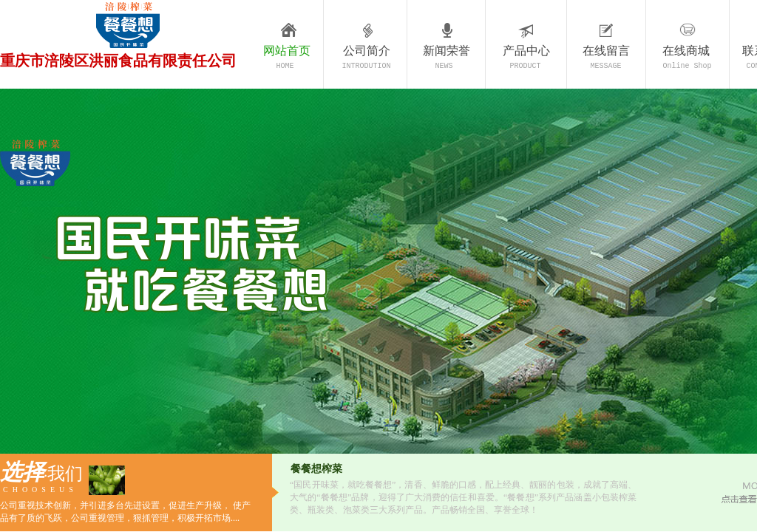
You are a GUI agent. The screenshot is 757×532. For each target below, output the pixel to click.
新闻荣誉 (447, 51)
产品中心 (526, 51)
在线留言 (606, 51)
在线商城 (686, 51)
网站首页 (287, 51)
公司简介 (367, 51)
